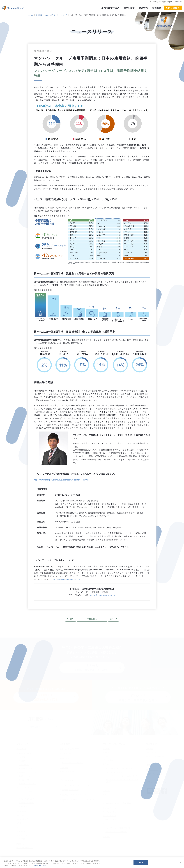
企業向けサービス (110, 8)
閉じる (141, 862)
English (170, 2)
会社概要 (157, 8)
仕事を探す (129, 8)
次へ (112, 619)
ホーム (30, 15)
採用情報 (143, 8)
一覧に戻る (92, 619)
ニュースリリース (52, 15)
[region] (92, 863)
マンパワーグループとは (158, 2)
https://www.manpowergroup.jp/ (67, 579)
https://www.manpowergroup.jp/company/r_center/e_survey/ (62, 480)
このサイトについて (40, 866)
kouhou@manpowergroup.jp (102, 595)
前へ (72, 619)
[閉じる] (180, 863)
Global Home (178, 2)
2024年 (64, 15)
